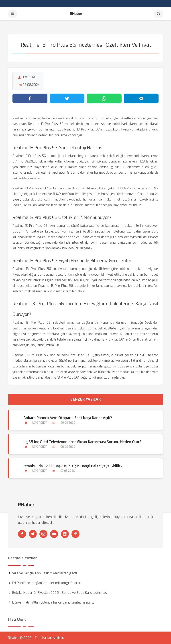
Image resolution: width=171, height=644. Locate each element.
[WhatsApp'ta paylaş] (104, 98)
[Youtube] (54, 534)
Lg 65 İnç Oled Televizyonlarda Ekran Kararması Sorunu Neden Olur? (82, 442)
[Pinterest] (75, 534)
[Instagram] (43, 534)
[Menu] (12, 14)
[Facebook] (22, 534)
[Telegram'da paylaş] (141, 98)
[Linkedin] (65, 534)
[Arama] (159, 14)
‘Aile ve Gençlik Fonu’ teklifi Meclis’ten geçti (45, 573)
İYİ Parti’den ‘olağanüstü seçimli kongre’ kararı (47, 583)
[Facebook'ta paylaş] (30, 98)
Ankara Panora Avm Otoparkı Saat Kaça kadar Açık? (68, 418)
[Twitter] (33, 534)
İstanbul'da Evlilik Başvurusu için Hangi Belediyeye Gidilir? (73, 466)
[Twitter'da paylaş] (67, 98)
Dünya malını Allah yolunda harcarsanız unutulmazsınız (53, 602)
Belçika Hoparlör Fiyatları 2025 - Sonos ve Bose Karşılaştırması (60, 593)
